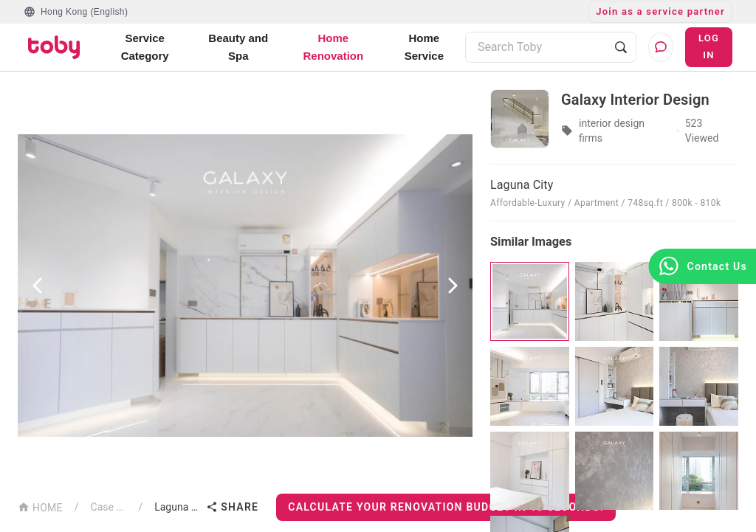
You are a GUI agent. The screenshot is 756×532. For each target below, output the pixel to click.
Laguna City (177, 507)
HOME (40, 507)
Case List (109, 507)
